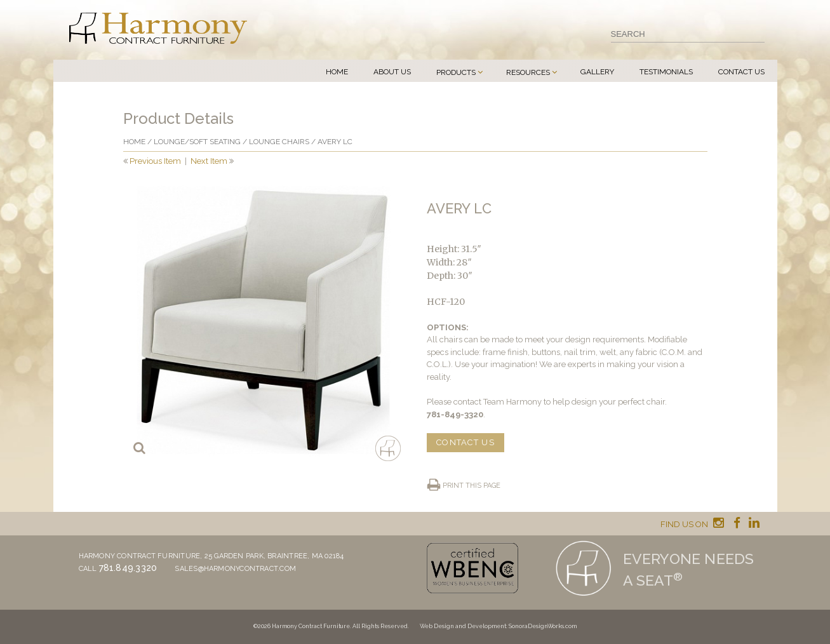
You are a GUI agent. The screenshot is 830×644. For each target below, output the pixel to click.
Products (456, 72)
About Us (392, 72)
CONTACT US (465, 442)
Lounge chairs (279, 142)
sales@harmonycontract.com (235, 569)
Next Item (209, 161)
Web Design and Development (463, 626)
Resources (528, 72)
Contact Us (741, 72)
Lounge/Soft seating (197, 142)
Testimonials (666, 72)
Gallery (597, 72)
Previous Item (155, 161)
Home (337, 72)
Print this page (472, 486)
